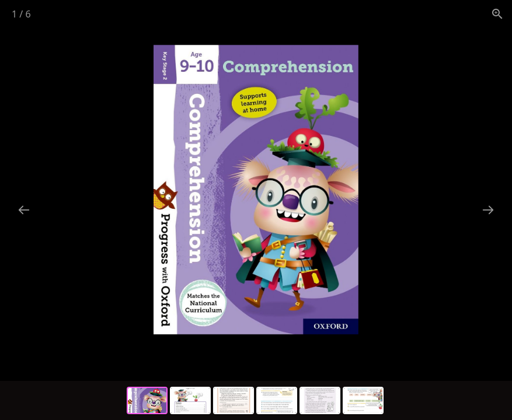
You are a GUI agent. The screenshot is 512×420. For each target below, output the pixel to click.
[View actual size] (497, 14)
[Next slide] (488, 210)
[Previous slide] (24, 210)
